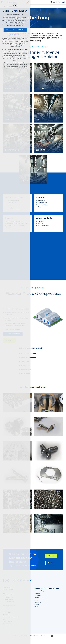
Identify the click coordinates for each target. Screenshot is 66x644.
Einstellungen (15, 34)
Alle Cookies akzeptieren (15, 30)
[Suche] (51, 2)
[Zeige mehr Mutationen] (56, 2)
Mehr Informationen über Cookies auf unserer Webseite (15, 49)
